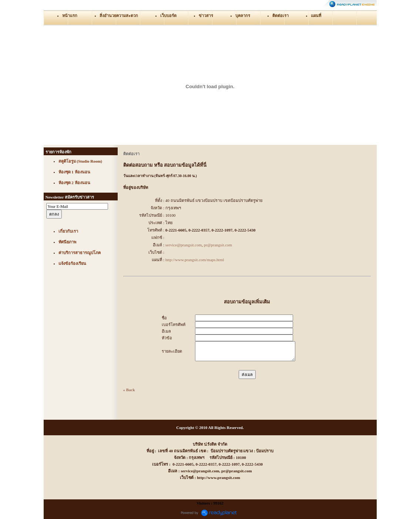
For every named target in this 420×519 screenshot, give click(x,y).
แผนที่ (316, 16)
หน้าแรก (70, 16)
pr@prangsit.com (218, 245)
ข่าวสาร (206, 16)
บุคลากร (243, 16)
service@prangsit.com (184, 245)
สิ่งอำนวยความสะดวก (119, 16)
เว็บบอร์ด (168, 16)
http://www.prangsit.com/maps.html (195, 260)
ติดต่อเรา (280, 16)
